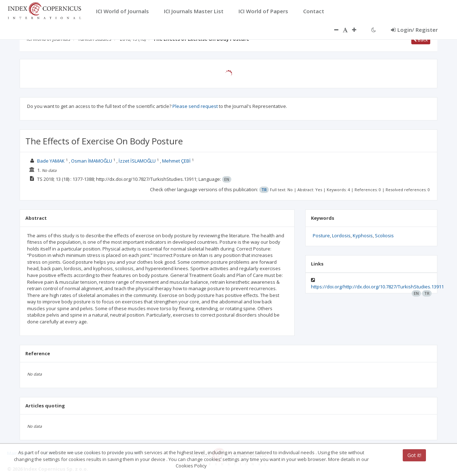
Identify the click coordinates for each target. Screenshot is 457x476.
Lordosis (341, 235)
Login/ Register (414, 30)
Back (421, 40)
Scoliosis (384, 235)
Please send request (195, 106)
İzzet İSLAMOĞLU (137, 161)
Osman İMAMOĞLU (92, 161)
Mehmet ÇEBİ (176, 161)
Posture (321, 235)
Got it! (414, 455)
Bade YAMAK (51, 161)
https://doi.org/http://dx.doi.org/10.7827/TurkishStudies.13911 (377, 287)
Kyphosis (363, 235)
